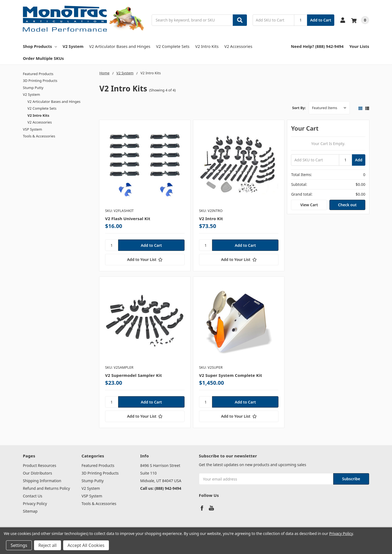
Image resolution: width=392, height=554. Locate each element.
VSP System (32, 129)
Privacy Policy (35, 504)
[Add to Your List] (145, 260)
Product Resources (39, 465)
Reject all (48, 545)
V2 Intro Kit (211, 218)
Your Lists (359, 46)
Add (359, 160)
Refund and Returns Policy (46, 488)
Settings (19, 545)
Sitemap (30, 511)
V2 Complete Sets (173, 46)
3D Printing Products (40, 81)
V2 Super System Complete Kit (231, 375)
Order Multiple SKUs (43, 58)
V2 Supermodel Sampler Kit (134, 375)
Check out (347, 205)
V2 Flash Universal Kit (128, 218)
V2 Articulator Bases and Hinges (120, 46)
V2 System (73, 46)
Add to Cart (321, 20)
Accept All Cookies (86, 545)
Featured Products (38, 74)
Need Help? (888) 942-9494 (317, 46)
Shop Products (40, 46)
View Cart (309, 205)
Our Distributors (37, 473)
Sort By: (299, 108)
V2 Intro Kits (207, 46)
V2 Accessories (238, 46)
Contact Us (33, 496)
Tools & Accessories (39, 136)
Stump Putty (33, 88)
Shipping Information (42, 481)
